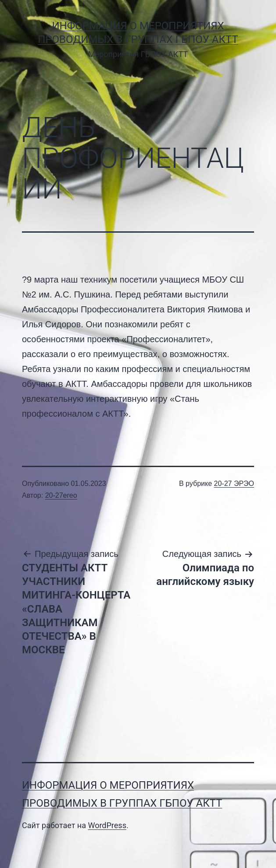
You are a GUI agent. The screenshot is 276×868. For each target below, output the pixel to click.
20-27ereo (61, 495)
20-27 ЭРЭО (234, 484)
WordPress (107, 825)
